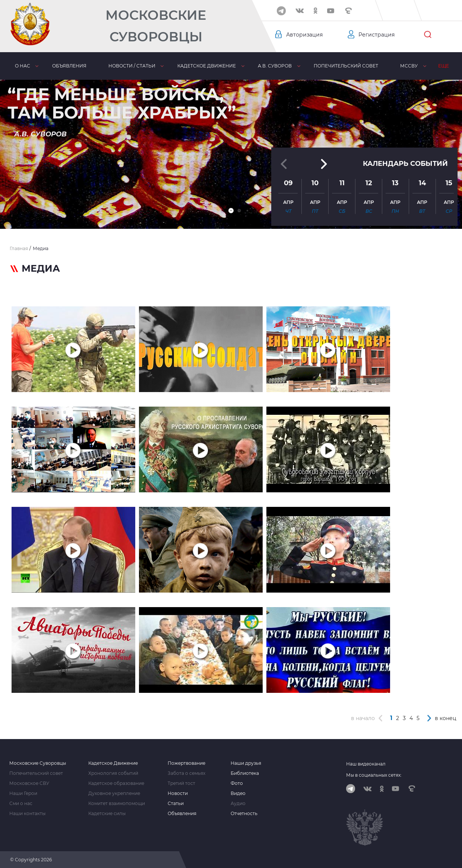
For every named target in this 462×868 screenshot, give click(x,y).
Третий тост (181, 783)
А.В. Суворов (275, 66)
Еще (444, 66)
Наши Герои (23, 793)
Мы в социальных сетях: (374, 775)
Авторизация (304, 35)
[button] (231, 211)
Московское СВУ (29, 783)
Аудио (238, 804)
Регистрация (376, 35)
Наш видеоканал (366, 764)
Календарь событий (405, 164)
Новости (178, 793)
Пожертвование (186, 763)
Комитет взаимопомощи (117, 804)
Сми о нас (21, 804)
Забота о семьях (186, 773)
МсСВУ (409, 66)
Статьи (176, 804)
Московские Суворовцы (156, 26)
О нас (23, 66)
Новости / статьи (132, 66)
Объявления (69, 66)
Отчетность (244, 814)
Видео (238, 793)
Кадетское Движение (113, 763)
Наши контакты (27, 814)
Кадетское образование (116, 783)
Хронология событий (113, 773)
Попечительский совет (346, 66)
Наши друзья (246, 763)
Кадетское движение (207, 66)
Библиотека (245, 773)
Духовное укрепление (114, 793)
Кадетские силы (107, 814)
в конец (446, 718)
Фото (237, 783)
